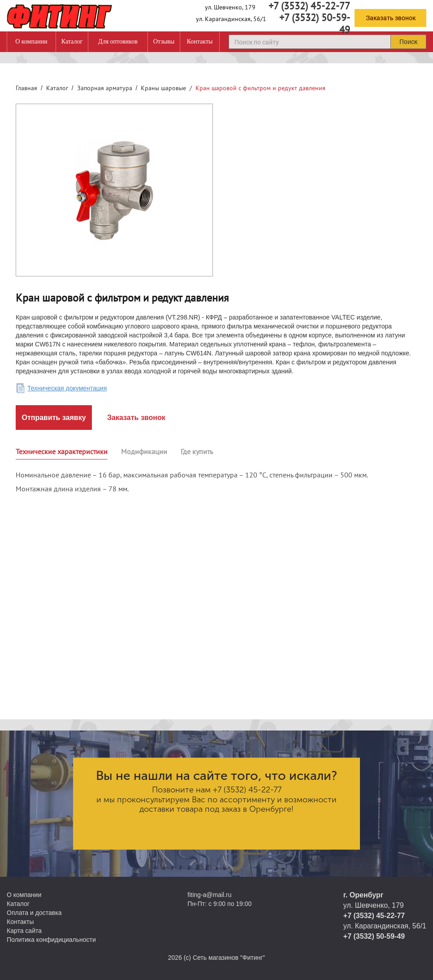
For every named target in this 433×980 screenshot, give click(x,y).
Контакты (200, 42)
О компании (31, 42)
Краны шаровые (163, 88)
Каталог (72, 42)
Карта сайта (24, 931)
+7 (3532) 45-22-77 (247, 790)
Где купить (197, 451)
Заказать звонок (391, 18)
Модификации (144, 451)
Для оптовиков (118, 42)
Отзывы (164, 42)
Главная (26, 88)
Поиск (408, 42)
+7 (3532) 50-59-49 (315, 23)
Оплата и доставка (34, 913)
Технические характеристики (62, 451)
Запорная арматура (105, 88)
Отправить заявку (54, 418)
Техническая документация (67, 388)
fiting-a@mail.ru (209, 895)
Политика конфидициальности (51, 940)
